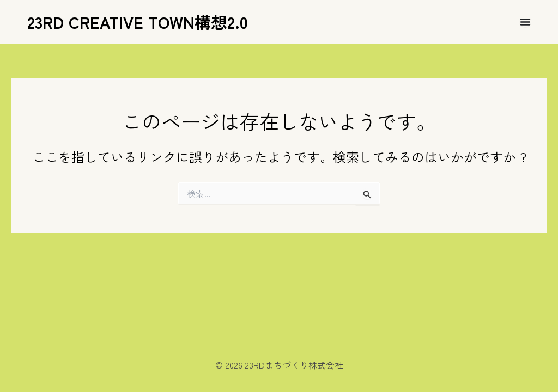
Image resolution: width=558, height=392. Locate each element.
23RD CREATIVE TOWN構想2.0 (138, 22)
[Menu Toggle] (525, 22)
